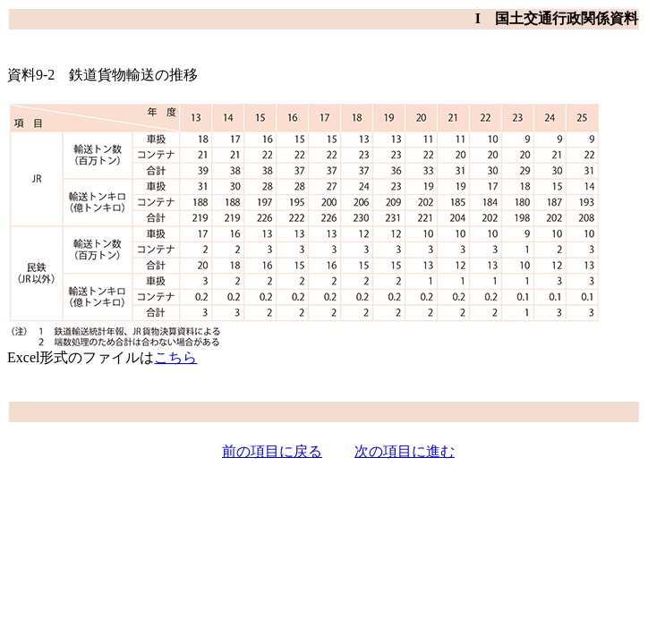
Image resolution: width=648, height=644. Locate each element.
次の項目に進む (405, 451)
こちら (175, 357)
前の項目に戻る (272, 451)
